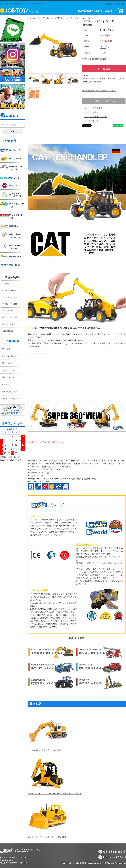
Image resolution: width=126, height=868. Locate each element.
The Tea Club (16, 247)
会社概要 (6, 384)
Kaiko (15, 226)
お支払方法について (10, 370)
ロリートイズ (18, 159)
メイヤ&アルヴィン (17, 195)
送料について (7, 363)
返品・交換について (10, 377)
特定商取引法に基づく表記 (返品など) (99, 91)
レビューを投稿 (91, 112)
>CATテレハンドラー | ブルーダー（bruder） (76, 18)
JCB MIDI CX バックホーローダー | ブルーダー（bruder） (55, 794)
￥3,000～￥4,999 (10, 304)
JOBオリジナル (18, 205)
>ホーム (31, 18)
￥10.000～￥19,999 (11, 324)
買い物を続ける (91, 121)
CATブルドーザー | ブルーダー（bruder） (47, 837)
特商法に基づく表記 (10, 392)
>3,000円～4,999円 (92, 82)
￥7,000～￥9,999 (10, 317)
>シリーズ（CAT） (116, 78)
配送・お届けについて (10, 356)
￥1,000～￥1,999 (10, 291)
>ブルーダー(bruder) (45, 18)
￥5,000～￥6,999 (10, 311)
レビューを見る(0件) (94, 108)
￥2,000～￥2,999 (10, 297)
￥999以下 (7, 284)
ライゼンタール (18, 216)
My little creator (16, 236)
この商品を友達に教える (96, 117)
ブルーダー (17, 150)
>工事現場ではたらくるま (94, 78)
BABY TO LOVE (17, 168)
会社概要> (109, 4)
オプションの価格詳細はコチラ (96, 59)
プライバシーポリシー (10, 399)
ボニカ (15, 186)
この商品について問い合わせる (104, 101)
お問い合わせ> (121, 4)
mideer (16, 265)
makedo (16, 178)
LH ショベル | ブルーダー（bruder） (45, 750)
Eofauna (16, 257)
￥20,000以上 (8, 331)
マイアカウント (8, 349)
